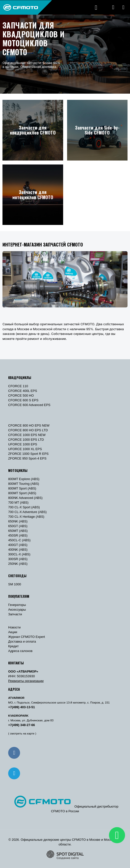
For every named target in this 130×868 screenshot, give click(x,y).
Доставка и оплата (22, 641)
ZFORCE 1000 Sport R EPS (28, 454)
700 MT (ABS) (18, 502)
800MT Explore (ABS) (24, 479)
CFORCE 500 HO (21, 395)
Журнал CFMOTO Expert (26, 637)
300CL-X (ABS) (19, 554)
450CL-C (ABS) (19, 540)
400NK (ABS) (18, 550)
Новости (14, 627)
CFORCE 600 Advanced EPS (29, 405)
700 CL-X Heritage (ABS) (26, 517)
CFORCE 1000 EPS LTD (26, 440)
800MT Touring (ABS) (24, 484)
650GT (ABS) (18, 526)
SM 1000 (15, 584)
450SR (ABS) (18, 535)
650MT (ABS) (18, 531)
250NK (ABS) (18, 564)
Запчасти (15, 614)
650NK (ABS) (18, 521)
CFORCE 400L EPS (23, 391)
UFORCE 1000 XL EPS (25, 449)
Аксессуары (17, 610)
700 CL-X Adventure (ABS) (27, 512)
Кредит (13, 646)
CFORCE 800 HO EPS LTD (28, 430)
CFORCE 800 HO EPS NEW (29, 425)
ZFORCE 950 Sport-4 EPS (27, 458)
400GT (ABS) (18, 545)
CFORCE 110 (18, 386)
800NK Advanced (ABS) (25, 498)
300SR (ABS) (18, 559)
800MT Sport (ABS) (22, 488)
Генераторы (17, 605)
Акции (13, 632)
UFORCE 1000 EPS (23, 444)
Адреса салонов (20, 651)
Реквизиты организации (26, 681)
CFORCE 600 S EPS (23, 400)
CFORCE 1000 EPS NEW (27, 435)
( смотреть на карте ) (22, 733)
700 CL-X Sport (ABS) (24, 507)
